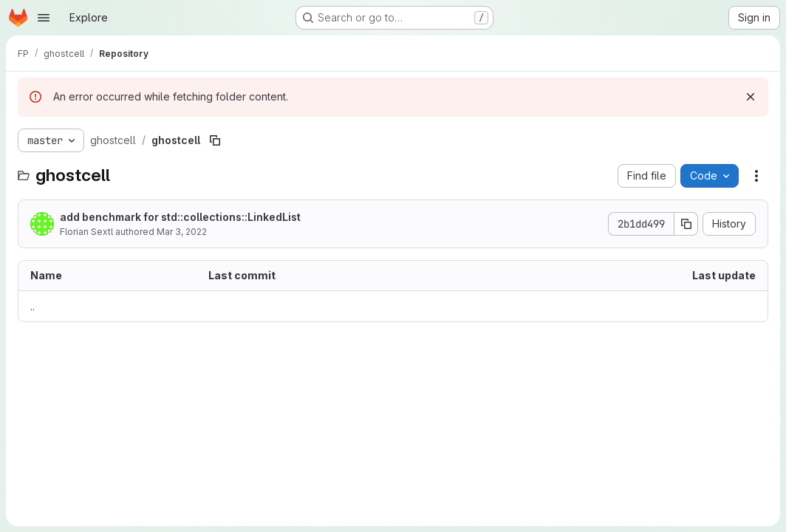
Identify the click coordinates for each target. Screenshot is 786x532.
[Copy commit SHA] (686, 224)
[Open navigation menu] (44, 18)
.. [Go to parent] (33, 306)
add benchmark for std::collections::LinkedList (180, 217)
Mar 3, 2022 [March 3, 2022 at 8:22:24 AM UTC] (182, 232)
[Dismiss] (751, 97)
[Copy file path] (215, 140)
